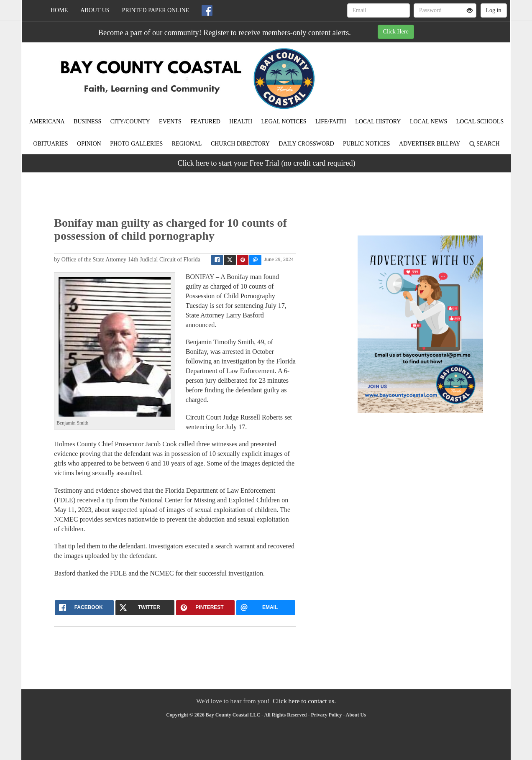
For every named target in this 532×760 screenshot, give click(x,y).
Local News (428, 122)
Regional (187, 144)
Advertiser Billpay (430, 144)
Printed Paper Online (156, 10)
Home (59, 10)
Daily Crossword (306, 144)
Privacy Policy (326, 715)
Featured (205, 122)
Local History (378, 122)
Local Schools (480, 122)
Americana (47, 122)
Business (87, 122)
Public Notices (366, 144)
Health (241, 122)
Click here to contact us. (304, 701)
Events (170, 122)
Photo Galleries (136, 144)
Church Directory (240, 144)
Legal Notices (284, 122)
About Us (95, 10)
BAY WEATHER (434, 72)
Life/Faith (331, 122)
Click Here (396, 32)
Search (485, 144)
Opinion (89, 144)
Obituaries (50, 144)
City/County (130, 122)
